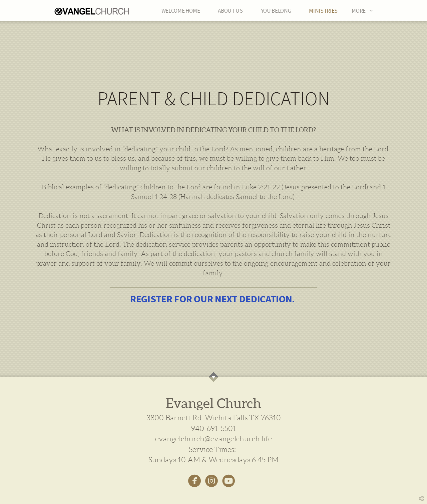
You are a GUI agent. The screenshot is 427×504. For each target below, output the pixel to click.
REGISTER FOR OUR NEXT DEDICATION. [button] (213, 299)
